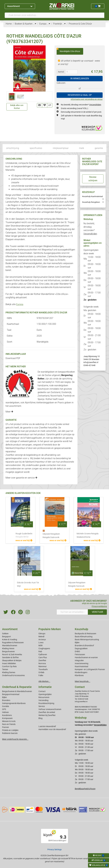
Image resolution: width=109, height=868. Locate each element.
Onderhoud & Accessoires (13, 675)
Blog (40, 718)
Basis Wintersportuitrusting (87, 640)
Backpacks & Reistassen (86, 634)
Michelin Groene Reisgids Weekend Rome (88, 535)
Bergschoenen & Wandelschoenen (17, 691)
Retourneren (44, 697)
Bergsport (7, 637)
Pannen (6, 727)
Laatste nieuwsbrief (47, 726)
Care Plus (43, 657)
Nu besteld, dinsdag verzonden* (81, 105)
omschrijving (13, 148)
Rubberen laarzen (10, 733)
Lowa (41, 642)
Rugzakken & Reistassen (13, 642)
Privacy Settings (54, 849)
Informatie (45, 687)
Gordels (6, 706)
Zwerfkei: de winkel (47, 712)
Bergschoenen (8, 651)
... (35, 24)
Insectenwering (82, 663)
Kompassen (7, 718)
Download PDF (13, 358)
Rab (40, 651)
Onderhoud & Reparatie (17, 687)
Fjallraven (43, 654)
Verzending (43, 700)
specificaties (36, 148)
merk (82, 148)
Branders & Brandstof (84, 645)
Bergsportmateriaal (11, 694)
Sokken (5, 634)
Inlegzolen (79, 660)
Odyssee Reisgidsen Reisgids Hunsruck (77, 584)
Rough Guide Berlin (24, 535)
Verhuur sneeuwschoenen (50, 709)
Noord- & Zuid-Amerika (12, 654)
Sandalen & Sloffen (10, 657)
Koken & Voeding (10, 640)
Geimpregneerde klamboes (14, 703)
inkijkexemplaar (61, 148)
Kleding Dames (9, 672)
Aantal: (61, 72)
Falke (41, 675)
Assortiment (20, 6)
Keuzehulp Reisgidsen (91, 202)
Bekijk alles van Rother (17, 107)
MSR (41, 645)
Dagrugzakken (81, 648)
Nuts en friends (9, 724)
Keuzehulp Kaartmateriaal (92, 196)
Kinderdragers (81, 672)
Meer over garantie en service (21, 478)
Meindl (41, 637)
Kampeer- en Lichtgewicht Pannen (90, 669)
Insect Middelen (9, 663)
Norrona (42, 663)
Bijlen (77, 642)
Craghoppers (44, 648)
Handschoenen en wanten (86, 657)
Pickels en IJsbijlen (10, 730)
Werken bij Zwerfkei (47, 715)
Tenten (5, 669)
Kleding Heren (8, 648)
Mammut (43, 666)
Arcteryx (42, 640)
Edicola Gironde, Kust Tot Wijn (28, 584)
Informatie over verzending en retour (87, 99)
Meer (9, 412)
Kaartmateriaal (81, 666)
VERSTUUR (97, 612)
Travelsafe (43, 669)
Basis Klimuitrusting (84, 637)
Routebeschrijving (46, 703)
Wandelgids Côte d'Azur (68, 50)
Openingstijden (45, 694)
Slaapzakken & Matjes (12, 660)
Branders (6, 700)
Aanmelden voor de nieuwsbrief (52, 729)
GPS (4, 709)
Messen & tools (9, 721)
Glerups (42, 634)
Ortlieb (41, 672)
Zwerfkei (42, 660)
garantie (99, 148)
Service (42, 706)
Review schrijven (93, 179)
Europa (20, 304)
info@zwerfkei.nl (91, 362)
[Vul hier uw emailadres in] (72, 612)
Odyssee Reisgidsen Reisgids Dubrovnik (51, 536)
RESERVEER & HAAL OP (80, 95)
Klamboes (79, 675)
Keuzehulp (81, 629)
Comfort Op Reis (9, 666)
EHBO (77, 651)
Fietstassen (80, 654)
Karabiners (7, 715)
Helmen (5, 712)
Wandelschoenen (10, 645)
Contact (42, 691)
